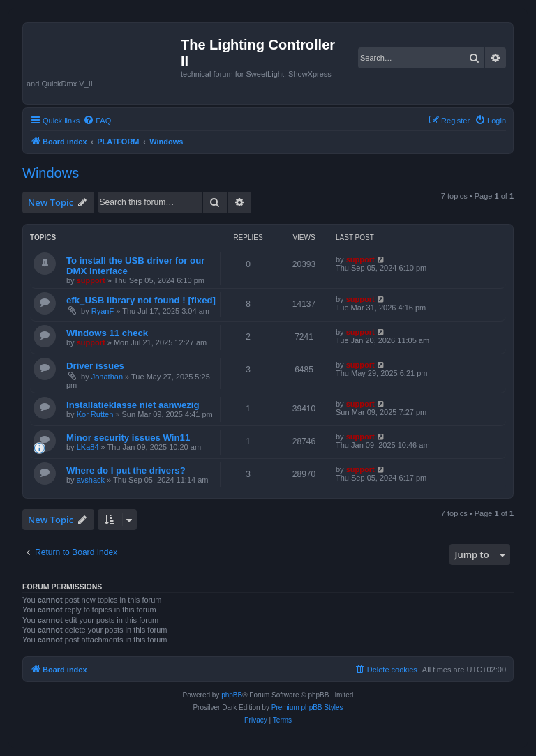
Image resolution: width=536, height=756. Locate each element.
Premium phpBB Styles (307, 708)
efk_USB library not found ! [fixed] (141, 300)
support (91, 280)
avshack (91, 480)
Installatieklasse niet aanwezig (133, 405)
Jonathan (107, 377)
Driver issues (95, 366)
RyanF (103, 311)
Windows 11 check (107, 333)
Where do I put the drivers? (126, 470)
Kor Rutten (95, 414)
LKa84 (88, 447)
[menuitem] (97, 121)
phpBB (232, 695)
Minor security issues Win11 (128, 438)
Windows (51, 173)
